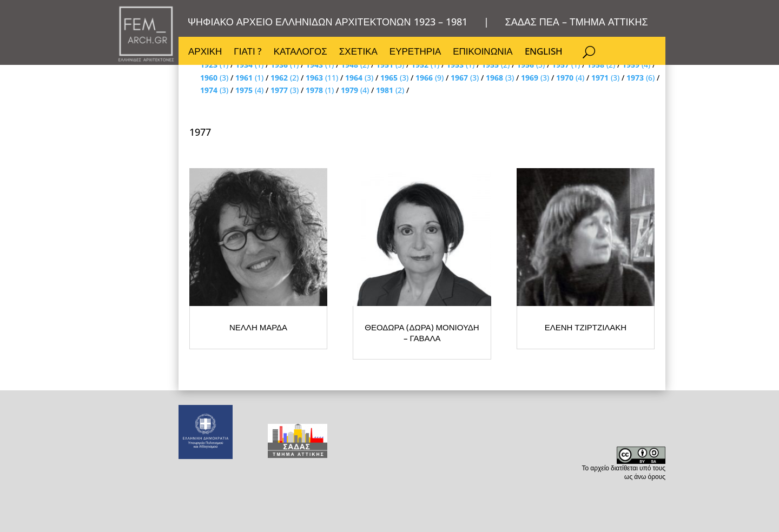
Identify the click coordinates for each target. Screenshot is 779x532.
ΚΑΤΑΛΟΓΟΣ (301, 52)
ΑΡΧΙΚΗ (205, 52)
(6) (641, 78)
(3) (214, 78)
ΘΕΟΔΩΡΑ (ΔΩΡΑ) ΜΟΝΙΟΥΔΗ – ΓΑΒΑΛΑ (514, 405)
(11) (322, 78)
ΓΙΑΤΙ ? (247, 52)
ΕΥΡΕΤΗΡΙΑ (415, 52)
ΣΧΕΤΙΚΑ (358, 52)
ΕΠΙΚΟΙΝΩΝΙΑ (483, 52)
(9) (430, 78)
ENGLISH (544, 52)
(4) (570, 78)
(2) (285, 78)
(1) (249, 78)
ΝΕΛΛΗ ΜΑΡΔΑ (297, 405)
